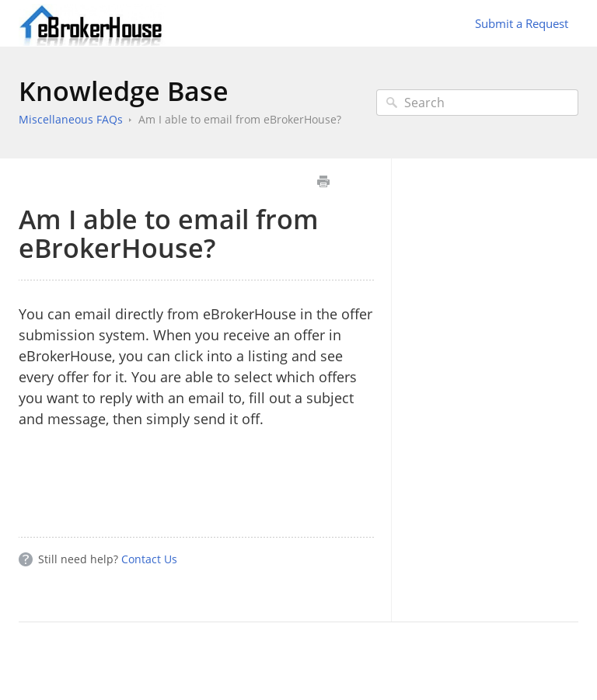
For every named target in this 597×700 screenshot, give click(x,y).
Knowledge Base (124, 91)
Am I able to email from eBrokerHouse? (240, 119)
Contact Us (149, 559)
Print (323, 181)
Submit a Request (522, 23)
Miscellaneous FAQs (71, 119)
